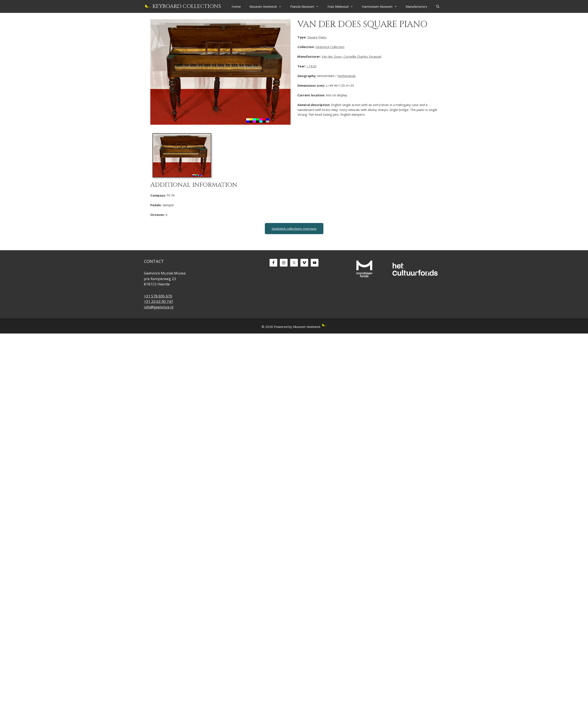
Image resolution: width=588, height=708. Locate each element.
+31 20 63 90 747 (158, 301)
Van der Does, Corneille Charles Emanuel (351, 56)
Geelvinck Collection (330, 47)
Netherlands (347, 76)
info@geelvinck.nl (159, 307)
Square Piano (317, 37)
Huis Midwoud (342, 6)
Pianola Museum (307, 6)
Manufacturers (416, 6)
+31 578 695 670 (158, 296)
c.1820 (312, 66)
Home (236, 6)
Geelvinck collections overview (294, 229)
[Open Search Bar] (438, 6)
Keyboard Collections (187, 6)
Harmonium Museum (382, 6)
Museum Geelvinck (268, 6)
